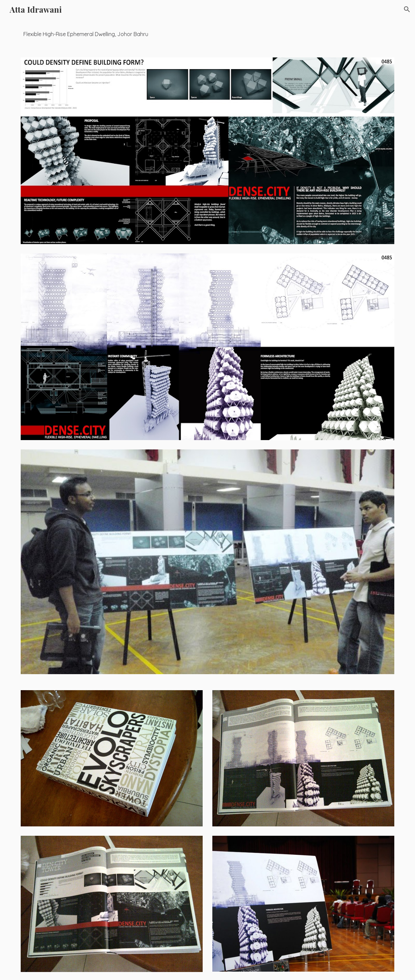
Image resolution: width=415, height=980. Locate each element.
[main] (207, 34)
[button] (407, 9)
